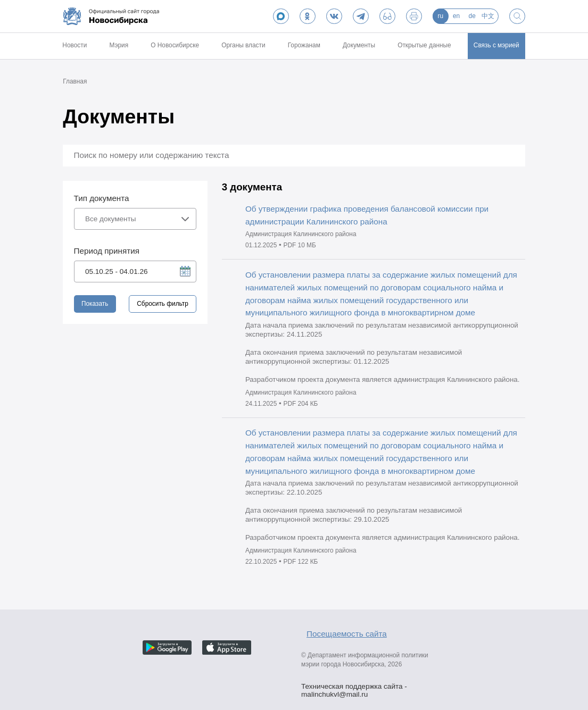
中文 (488, 16)
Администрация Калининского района (301, 234)
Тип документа (102, 198)
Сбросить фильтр (163, 304)
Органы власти (243, 45)
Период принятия (107, 251)
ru (441, 16)
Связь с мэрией (496, 45)
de (472, 16)
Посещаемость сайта (347, 634)
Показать (95, 304)
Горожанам (304, 45)
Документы (359, 45)
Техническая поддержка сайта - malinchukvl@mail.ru (354, 687)
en (456, 16)
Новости (74, 45)
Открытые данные (424, 45)
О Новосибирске (175, 45)
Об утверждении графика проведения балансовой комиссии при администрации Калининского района (367, 215)
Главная (75, 81)
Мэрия (119, 45)
